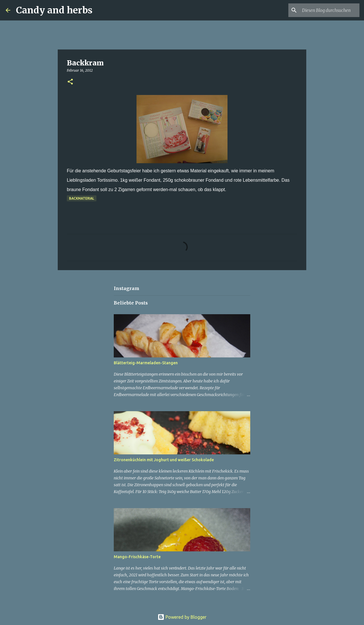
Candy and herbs (54, 10)
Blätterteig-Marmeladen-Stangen (146, 363)
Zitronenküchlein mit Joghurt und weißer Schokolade (164, 460)
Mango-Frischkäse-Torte (137, 557)
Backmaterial (82, 198)
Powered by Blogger (182, 617)
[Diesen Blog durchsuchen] (330, 10)
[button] (70, 82)
